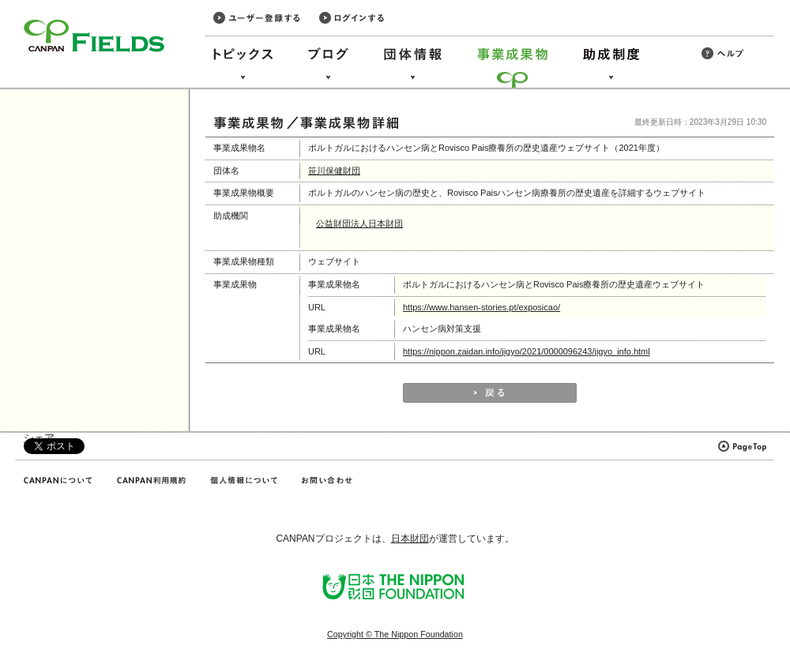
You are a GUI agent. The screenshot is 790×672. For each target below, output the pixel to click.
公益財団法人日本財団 (359, 223)
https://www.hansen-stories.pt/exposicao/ (482, 307)
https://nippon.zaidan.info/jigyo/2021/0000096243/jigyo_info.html (527, 351)
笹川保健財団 (334, 171)
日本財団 (410, 539)
